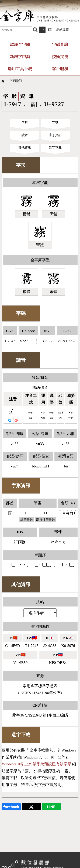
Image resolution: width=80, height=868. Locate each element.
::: (1, 2)
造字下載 (55, 148)
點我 (30, 785)
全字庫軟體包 (41, 750)
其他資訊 (25, 148)
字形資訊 (16, 81)
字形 (25, 123)
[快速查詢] (16, 30)
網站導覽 (62, 30)
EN (50, 30)
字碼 (55, 123)
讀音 (25, 135)
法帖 (40, 602)
